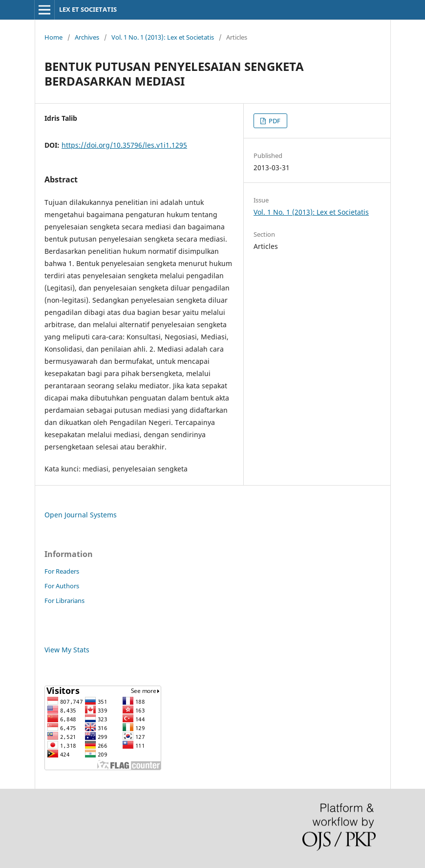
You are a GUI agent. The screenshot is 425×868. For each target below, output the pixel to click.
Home (53, 37)
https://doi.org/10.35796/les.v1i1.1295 (124, 145)
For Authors (62, 586)
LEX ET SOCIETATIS (88, 9)
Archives (87, 37)
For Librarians (64, 601)
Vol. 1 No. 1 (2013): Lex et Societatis (163, 37)
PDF (274, 121)
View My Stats (67, 650)
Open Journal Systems (81, 515)
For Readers (62, 571)
